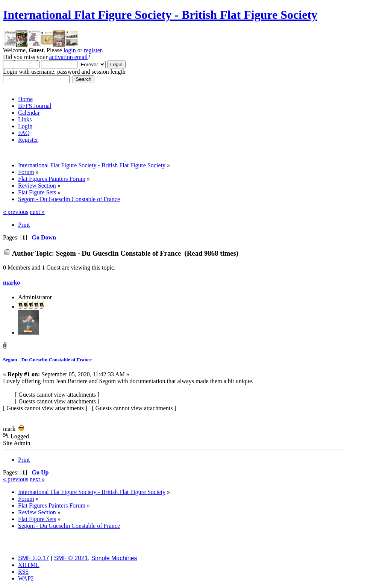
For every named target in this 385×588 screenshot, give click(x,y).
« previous (16, 212)
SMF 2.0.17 (34, 558)
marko (11, 283)
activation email (69, 57)
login (70, 50)
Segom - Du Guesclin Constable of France (47, 360)
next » (37, 212)
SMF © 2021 (71, 558)
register (93, 50)
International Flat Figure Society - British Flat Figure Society (160, 15)
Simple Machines (114, 558)
